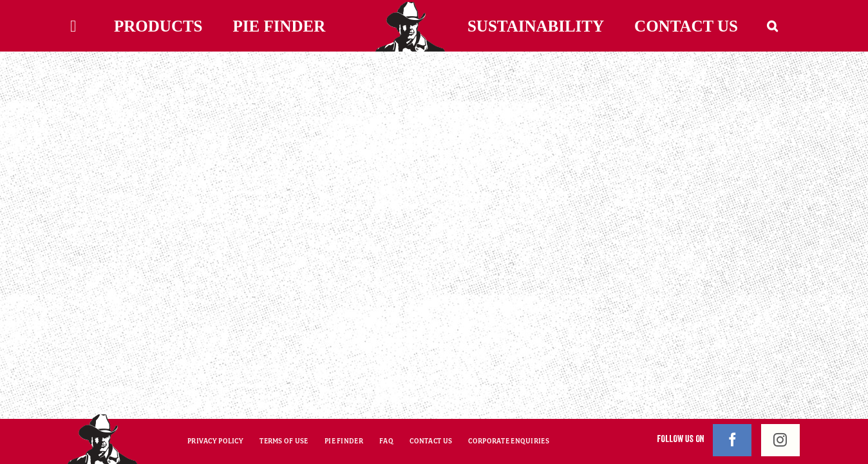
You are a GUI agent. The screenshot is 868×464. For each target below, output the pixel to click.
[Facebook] (732, 440)
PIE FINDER (344, 441)
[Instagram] (780, 440)
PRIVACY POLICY (215, 441)
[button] (788, 26)
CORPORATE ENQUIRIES (508, 441)
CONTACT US (431, 441)
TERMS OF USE (284, 441)
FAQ (386, 441)
